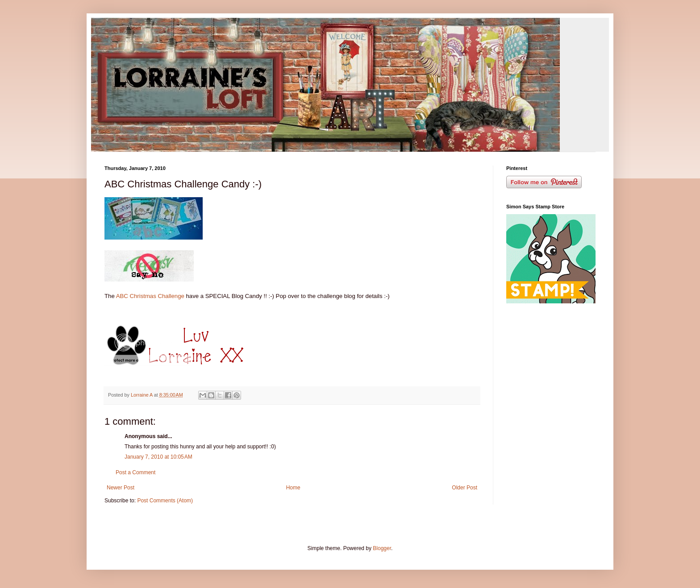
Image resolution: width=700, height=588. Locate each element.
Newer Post (121, 488)
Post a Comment (135, 472)
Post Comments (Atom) (165, 501)
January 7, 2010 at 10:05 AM (158, 457)
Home (293, 488)
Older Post (465, 488)
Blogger (382, 548)
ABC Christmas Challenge (150, 296)
